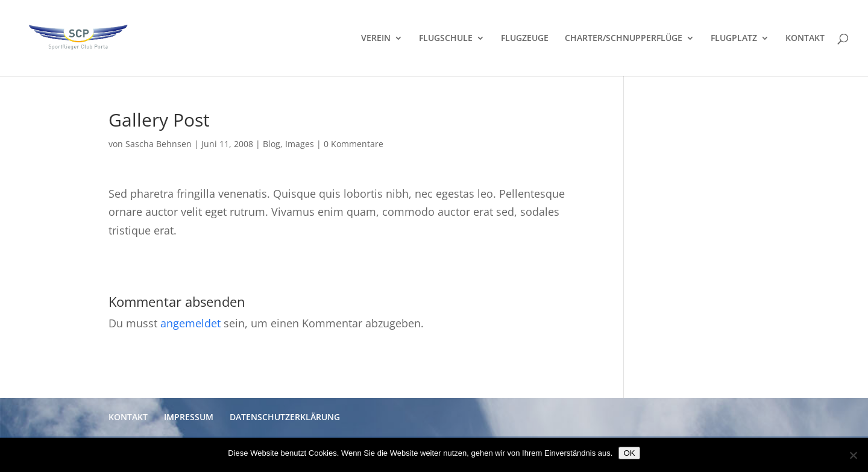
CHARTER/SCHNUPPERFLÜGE (624, 39)
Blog (272, 144)
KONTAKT (805, 39)
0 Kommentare (354, 144)
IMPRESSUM (189, 417)
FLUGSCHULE (446, 39)
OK (629, 453)
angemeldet (190, 323)
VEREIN (376, 39)
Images (300, 144)
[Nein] (853, 455)
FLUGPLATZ (734, 39)
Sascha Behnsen (159, 144)
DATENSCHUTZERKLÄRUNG (285, 417)
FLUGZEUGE (525, 39)
